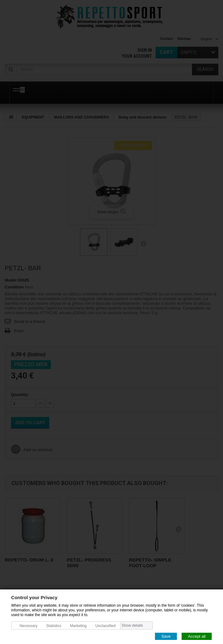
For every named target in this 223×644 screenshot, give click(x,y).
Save (166, 636)
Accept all (197, 636)
